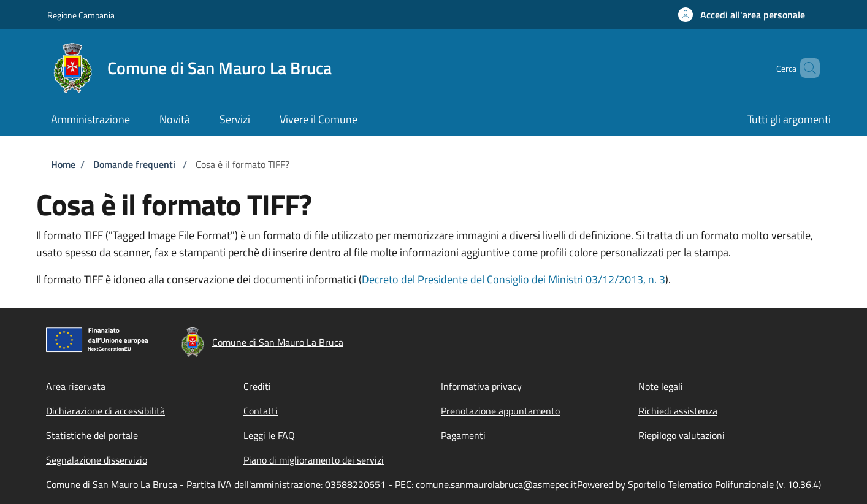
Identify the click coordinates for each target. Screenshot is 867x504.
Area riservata (76, 386)
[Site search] (805, 68)
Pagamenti (463, 435)
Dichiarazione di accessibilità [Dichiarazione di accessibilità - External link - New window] (105, 411)
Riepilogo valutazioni (682, 435)
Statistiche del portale (92, 435)
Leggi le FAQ (269, 435)
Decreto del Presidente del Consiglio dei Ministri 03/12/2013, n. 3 (514, 279)
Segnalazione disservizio (97, 460)
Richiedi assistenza (678, 411)
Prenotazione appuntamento (500, 411)
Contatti (261, 411)
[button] (742, 15)
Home (63, 164)
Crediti (257, 386)
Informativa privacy (481, 386)
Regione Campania (81, 15)
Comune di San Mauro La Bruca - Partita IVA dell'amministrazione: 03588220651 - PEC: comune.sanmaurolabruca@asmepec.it (311, 484)
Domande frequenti (136, 164)
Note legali (661, 386)
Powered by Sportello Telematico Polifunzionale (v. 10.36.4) (699, 484)
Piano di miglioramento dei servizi (314, 460)
